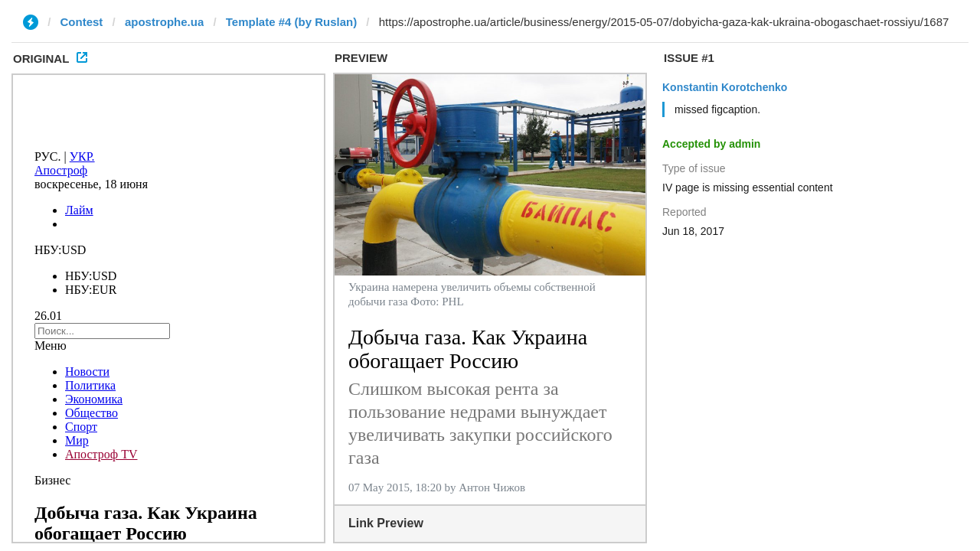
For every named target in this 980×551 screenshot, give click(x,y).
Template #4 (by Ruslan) (291, 22)
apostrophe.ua (164, 22)
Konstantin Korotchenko (725, 87)
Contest (82, 22)
